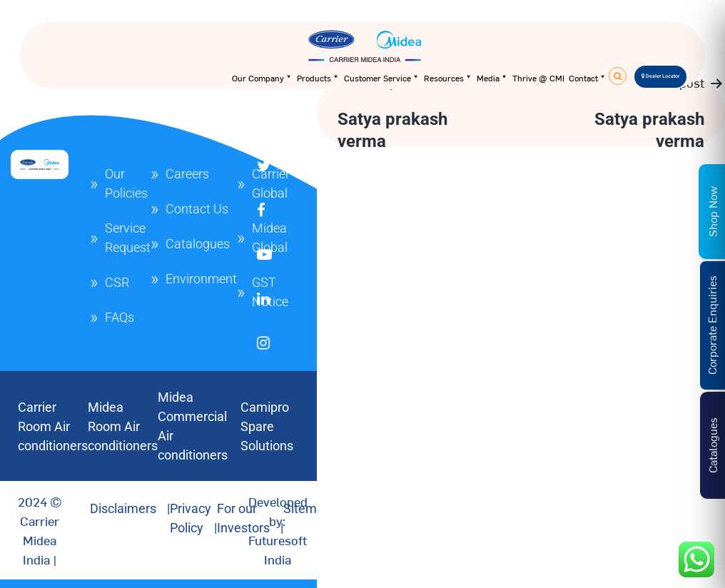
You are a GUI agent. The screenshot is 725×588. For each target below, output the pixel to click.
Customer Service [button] (382, 78)
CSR (117, 282)
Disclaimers (123, 508)
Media (492, 78)
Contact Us (197, 209)
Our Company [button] (262, 78)
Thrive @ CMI (538, 78)
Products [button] (318, 78)
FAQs (120, 317)
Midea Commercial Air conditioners (193, 426)
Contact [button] (588, 78)
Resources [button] (448, 78)
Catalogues (198, 244)
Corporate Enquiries (711, 325)
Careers (187, 174)
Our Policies (126, 183)
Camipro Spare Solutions (267, 426)
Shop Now (712, 212)
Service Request (128, 238)
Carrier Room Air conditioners (53, 426)
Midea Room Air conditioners (123, 426)
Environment (201, 279)
